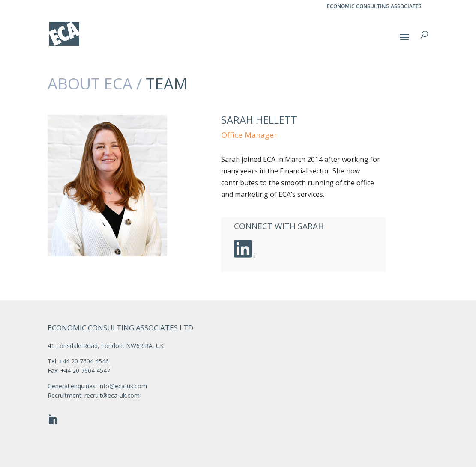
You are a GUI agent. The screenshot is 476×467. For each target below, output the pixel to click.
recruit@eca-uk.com (112, 395)
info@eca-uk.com (123, 386)
